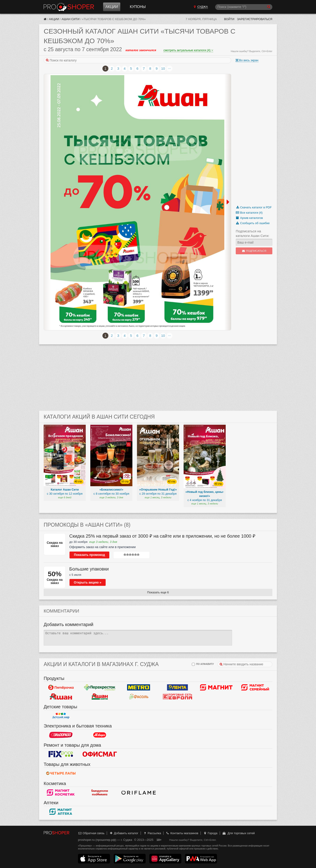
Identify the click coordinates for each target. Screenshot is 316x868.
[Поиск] (244, 7)
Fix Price (61, 754)
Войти (229, 19)
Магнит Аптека (61, 812)
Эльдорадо (61, 735)
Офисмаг (100, 754)
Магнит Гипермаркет (255, 687)
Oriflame (139, 793)
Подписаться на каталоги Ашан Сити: (253, 233)
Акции (112, 7)
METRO (139, 687)
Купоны (138, 7)
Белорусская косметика (100, 793)
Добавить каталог (124, 833)
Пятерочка (61, 687)
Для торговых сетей (238, 833)
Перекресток (100, 687)
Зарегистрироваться (255, 19)
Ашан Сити (70, 19)
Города (210, 833)
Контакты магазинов (182, 833)
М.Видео (100, 735)
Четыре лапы (61, 773)
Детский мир (61, 716)
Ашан (61, 697)
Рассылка (152, 833)
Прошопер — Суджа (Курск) (69, 7)
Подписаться (254, 251)
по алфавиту (203, 664)
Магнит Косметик (61, 793)
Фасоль (139, 697)
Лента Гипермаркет (177, 687)
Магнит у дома (216, 687)
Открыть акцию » (88, 582)
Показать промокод (89, 555)
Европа (177, 697)
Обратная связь (91, 833)
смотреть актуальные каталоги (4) (188, 50)
